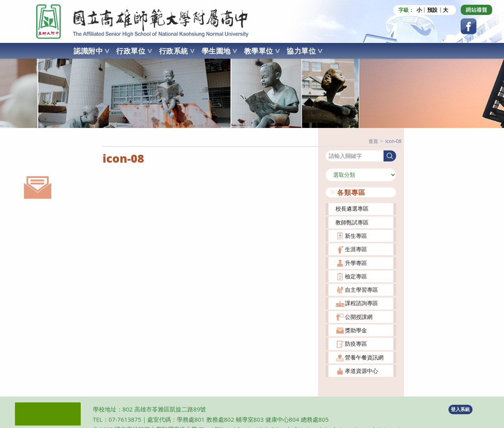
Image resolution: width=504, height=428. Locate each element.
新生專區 (356, 236)
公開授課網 (359, 316)
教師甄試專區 (352, 222)
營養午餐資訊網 (364, 357)
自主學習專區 (361, 290)
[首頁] (373, 141)
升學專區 (356, 262)
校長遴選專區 (352, 208)
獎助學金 (356, 330)
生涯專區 (356, 249)
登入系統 (460, 409)
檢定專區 (356, 276)
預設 (432, 10)
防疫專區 (356, 344)
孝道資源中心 (361, 371)
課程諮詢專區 (361, 303)
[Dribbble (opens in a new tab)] (476, 10)
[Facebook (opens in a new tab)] (469, 26)
